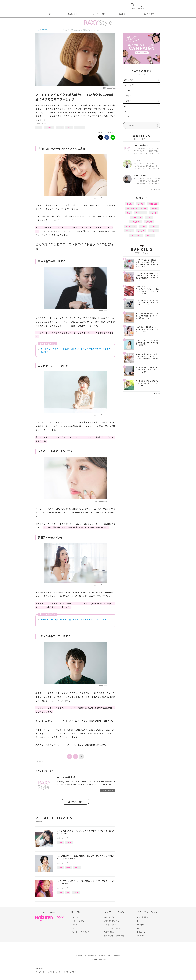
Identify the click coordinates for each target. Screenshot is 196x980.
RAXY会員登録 (143, 917)
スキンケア (129, 80)
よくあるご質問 (148, 14)
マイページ (75, 925)
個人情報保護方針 (91, 955)
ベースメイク (129, 85)
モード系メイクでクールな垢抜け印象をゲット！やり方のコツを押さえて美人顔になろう (76, 350)
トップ (48, 14)
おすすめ (141, 204)
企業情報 (79, 955)
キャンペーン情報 (98, 14)
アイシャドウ (49, 127)
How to (39, 127)
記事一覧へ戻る (76, 802)
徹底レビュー (137, 217)
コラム (127, 111)
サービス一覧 (40, 972)
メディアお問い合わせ (112, 921)
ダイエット (153, 231)
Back (40, 761)
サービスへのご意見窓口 (113, 928)
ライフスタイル (136, 235)
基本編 (68, 867)
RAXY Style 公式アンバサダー (137, 208)
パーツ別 (69, 842)
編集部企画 (153, 204)
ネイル (127, 106)
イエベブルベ (131, 226)
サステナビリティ (70, 972)
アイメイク (45, 124)
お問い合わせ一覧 (54, 972)
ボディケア (129, 96)
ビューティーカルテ (78, 928)
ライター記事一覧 (108, 790)
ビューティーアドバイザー (81, 932)
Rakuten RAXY (47, 6)
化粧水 (143, 226)
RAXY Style (73, 14)
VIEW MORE (155, 189)
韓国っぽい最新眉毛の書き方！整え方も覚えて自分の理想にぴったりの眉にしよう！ (76, 621)
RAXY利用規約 (110, 932)
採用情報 (117, 955)
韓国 (68, 892)
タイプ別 (60, 127)
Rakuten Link (142, 932)
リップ (149, 217)
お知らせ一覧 (109, 917)
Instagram (141, 925)
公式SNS (122, 14)
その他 (127, 117)
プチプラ (149, 222)
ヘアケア (128, 101)
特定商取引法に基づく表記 (114, 936)
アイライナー (80, 127)
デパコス (129, 231)
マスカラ (69, 127)
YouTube (141, 936)
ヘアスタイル (136, 222)
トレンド (76, 892)
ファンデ (141, 231)
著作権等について (105, 955)
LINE (139, 928)
